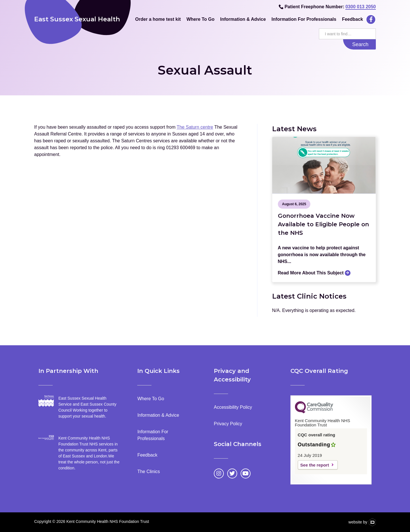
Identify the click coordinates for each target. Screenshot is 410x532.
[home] (80, 19)
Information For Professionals (304, 19)
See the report (315, 465)
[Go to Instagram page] (219, 474)
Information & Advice (243, 19)
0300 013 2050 (361, 7)
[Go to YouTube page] (246, 474)
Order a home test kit (158, 19)
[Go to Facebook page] (371, 19)
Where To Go (200, 19)
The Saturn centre (195, 127)
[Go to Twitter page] (232, 474)
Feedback (352, 19)
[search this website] (347, 34)
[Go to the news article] (324, 165)
